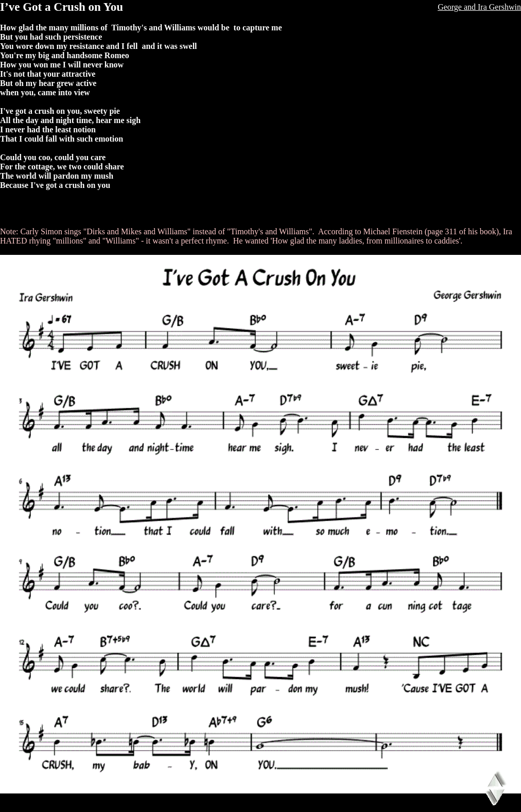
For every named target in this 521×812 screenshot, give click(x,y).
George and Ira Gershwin (479, 7)
